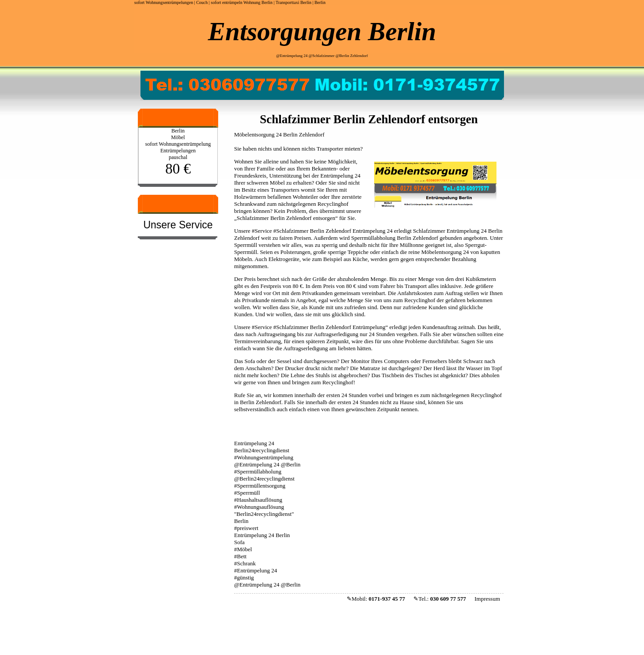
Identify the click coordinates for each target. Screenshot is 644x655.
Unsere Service (178, 225)
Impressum (487, 599)
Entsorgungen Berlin (322, 31)
